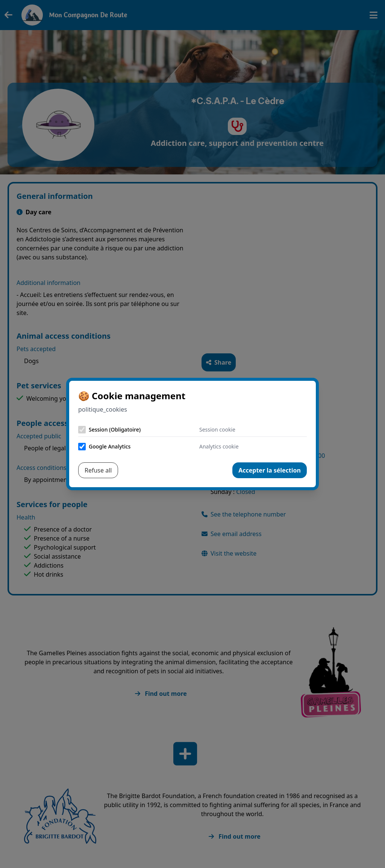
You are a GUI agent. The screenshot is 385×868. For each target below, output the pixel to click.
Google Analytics (110, 446)
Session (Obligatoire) (115, 429)
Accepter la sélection (270, 470)
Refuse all (98, 470)
